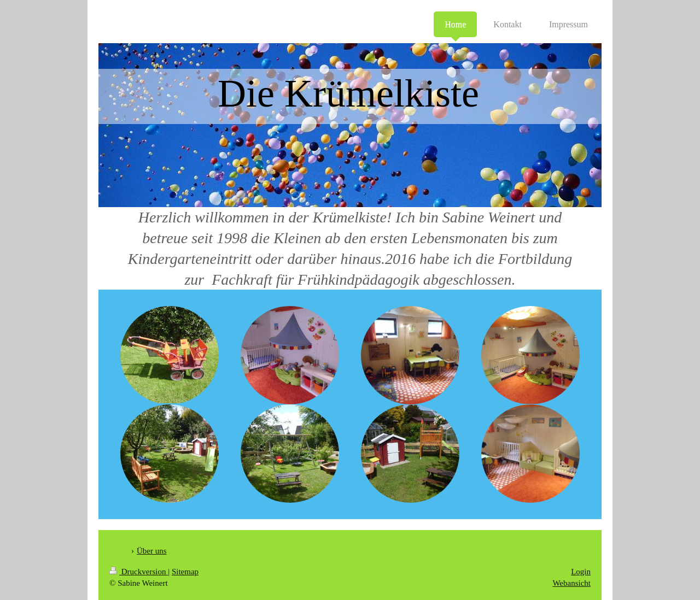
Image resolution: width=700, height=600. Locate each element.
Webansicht (571, 583)
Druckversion (139, 572)
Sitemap (185, 572)
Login (581, 572)
